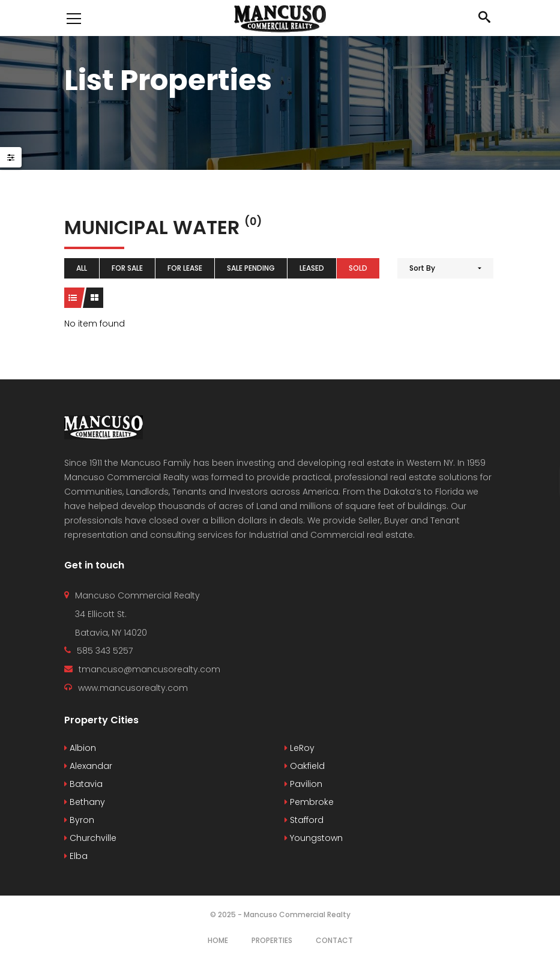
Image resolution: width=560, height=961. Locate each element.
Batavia (83, 784)
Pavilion (303, 784)
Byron (79, 820)
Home (218, 940)
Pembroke (309, 802)
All (82, 268)
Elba (76, 856)
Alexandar (88, 766)
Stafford (304, 820)
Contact (334, 940)
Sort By (422, 268)
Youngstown (314, 838)
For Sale (127, 268)
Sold (358, 268)
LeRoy (300, 748)
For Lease (185, 268)
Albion (80, 748)
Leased (312, 268)
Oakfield (305, 766)
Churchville (90, 838)
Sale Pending (251, 268)
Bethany (85, 802)
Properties (272, 940)
